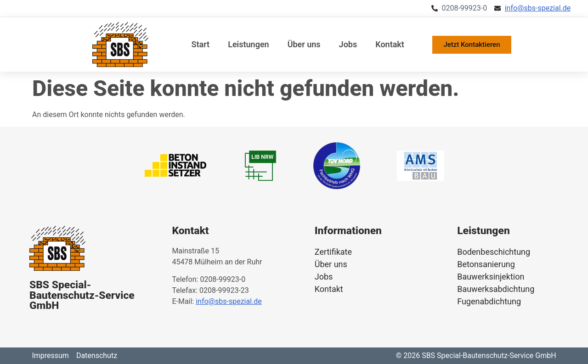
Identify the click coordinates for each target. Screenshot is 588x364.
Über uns (304, 44)
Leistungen (248, 44)
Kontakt (390, 44)
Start (201, 44)
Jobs (348, 44)
